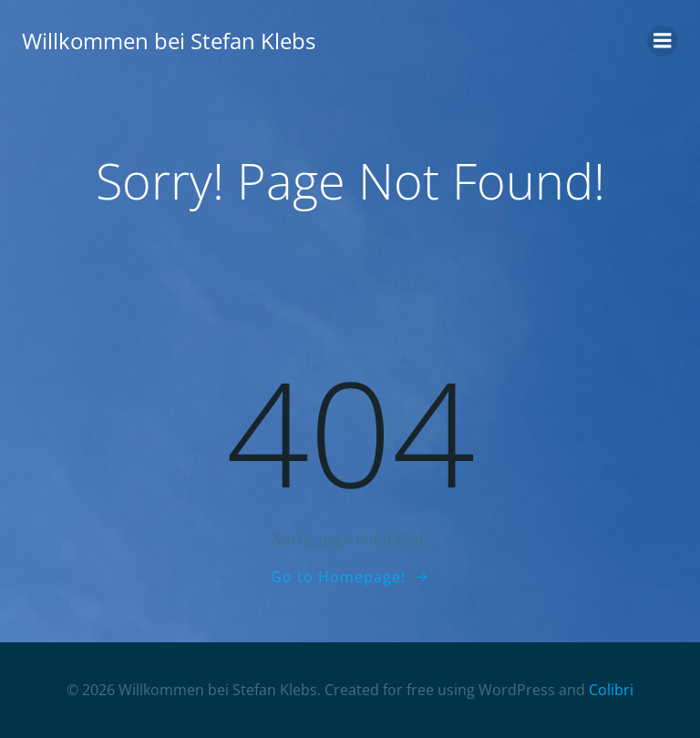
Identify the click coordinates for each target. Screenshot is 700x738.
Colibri (611, 690)
